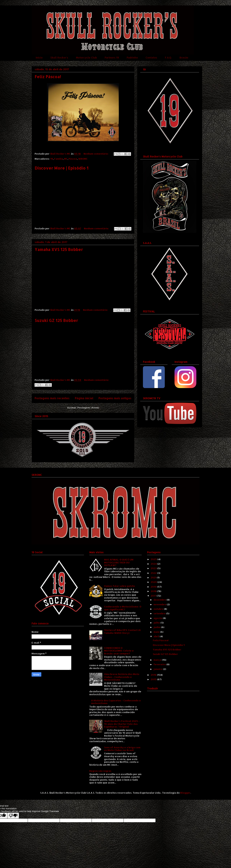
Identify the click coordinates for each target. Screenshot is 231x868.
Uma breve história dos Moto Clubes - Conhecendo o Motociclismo (122, 677)
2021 (154, 577)
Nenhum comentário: (96, 154)
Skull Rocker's (59, 58)
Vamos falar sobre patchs (120, 586)
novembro (160, 604)
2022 (154, 573)
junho (157, 627)
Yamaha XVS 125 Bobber (59, 249)
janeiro (158, 669)
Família (59, 159)
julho (157, 623)
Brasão (184, 58)
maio (157, 632)
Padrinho (132, 58)
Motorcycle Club (86, 58)
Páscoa (73, 159)
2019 (154, 587)
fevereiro (160, 664)
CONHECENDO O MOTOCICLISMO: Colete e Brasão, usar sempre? (119, 651)
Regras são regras (100, 771)
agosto (158, 618)
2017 (154, 596)
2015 (154, 679)
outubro (159, 609)
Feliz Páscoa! (48, 77)
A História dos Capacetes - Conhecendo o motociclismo (116, 702)
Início (39, 58)
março (158, 660)
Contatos (151, 58)
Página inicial (84, 398)
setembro (160, 613)
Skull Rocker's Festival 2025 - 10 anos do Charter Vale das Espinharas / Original (122, 724)
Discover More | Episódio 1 (62, 168)
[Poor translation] (13, 816)
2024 (154, 564)
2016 (154, 675)
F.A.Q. (168, 58)
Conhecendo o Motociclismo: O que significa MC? (123, 608)
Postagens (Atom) (88, 408)
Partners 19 (112, 58)
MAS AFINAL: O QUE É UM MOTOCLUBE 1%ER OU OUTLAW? (119, 562)
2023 (154, 568)
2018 (154, 591)
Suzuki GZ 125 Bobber (56, 320)
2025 (154, 559)
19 (52, 159)
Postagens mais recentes (52, 398)
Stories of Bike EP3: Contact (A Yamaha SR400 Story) (122, 631)
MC (66, 159)
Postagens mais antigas (115, 398)
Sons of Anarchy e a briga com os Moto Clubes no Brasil (122, 749)
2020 (154, 582)
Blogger (185, 793)
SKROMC (83, 159)
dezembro (160, 600)
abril (157, 636)
